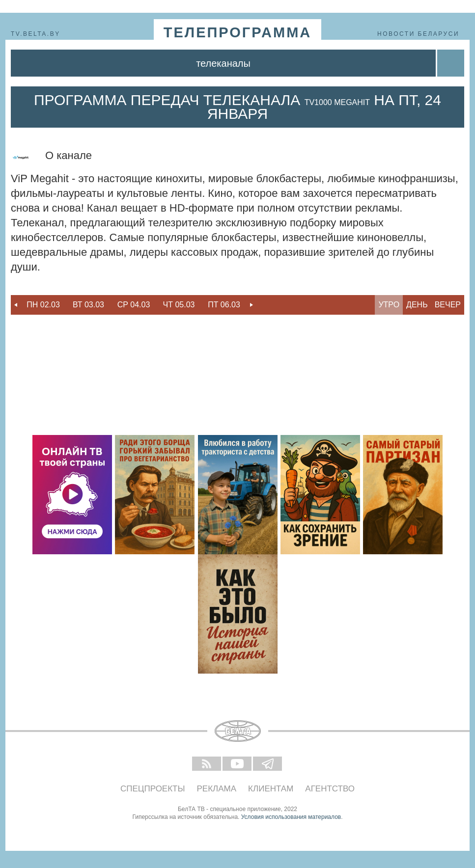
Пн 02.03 (43, 305)
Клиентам (271, 789)
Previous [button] (16, 305)
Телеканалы (223, 63)
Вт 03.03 (88, 305)
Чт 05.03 (179, 305)
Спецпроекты (153, 789)
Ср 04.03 (134, 305)
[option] (43, 305)
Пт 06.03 (224, 305)
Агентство (330, 789)
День (417, 305)
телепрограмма (238, 32)
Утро (389, 305)
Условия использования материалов (291, 817)
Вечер (448, 305)
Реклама (217, 789)
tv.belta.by (36, 34)
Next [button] (251, 305)
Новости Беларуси (418, 34)
